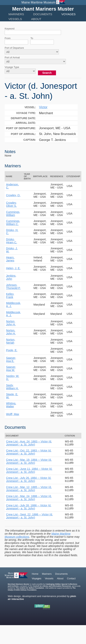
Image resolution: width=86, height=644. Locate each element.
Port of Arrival (12, 57)
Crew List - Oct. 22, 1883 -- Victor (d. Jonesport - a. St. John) (29, 452)
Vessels (15, 19)
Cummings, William (13, 214)
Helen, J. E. (13, 268)
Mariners (16, 14)
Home (35, 574)
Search (47, 73)
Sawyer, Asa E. (11, 359)
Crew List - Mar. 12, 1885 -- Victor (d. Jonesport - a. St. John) (29, 489)
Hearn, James (10, 259)
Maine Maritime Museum (38, 2)
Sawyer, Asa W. (11, 368)
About (36, 19)
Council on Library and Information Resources (52, 586)
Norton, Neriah (11, 341)
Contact (71, 578)
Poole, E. (12, 350)
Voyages (68, 14)
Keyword (9, 29)
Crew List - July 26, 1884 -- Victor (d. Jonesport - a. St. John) (29, 479)
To (32, 38)
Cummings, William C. (13, 223)
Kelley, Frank (10, 296)
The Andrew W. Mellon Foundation (30, 588)
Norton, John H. (11, 323)
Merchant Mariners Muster (43, 9)
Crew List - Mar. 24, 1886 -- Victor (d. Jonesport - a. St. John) (29, 498)
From (8, 38)
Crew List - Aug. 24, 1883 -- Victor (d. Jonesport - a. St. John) (29, 443)
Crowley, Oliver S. (11, 204)
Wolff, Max (12, 414)
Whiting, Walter (11, 405)
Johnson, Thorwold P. (13, 286)
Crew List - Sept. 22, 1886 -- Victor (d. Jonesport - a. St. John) (29, 516)
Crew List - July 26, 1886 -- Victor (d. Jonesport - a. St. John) (29, 507)
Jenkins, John (11, 277)
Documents (43, 14)
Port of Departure (14, 48)
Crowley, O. (13, 195)
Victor (43, 107)
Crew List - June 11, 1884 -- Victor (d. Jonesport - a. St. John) (29, 470)
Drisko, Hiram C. (12, 241)
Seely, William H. (12, 387)
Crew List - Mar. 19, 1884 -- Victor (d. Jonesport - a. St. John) (29, 461)
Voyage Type (12, 67)
